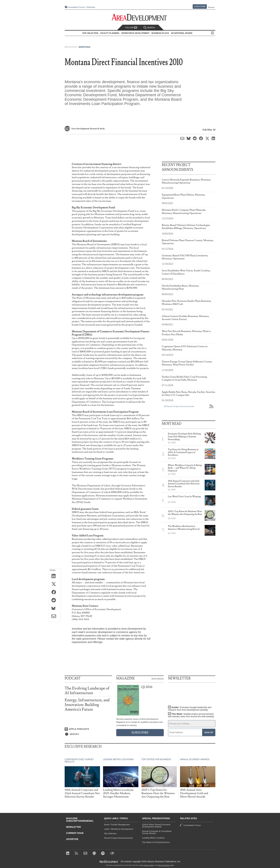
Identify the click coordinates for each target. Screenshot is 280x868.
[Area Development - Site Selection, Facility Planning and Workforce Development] (140, 17)
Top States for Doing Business (156, 842)
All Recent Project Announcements (179, 406)
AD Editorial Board (182, 33)
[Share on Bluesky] (55, 608)
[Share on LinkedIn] (55, 576)
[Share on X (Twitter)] (55, 584)
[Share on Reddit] (55, 600)
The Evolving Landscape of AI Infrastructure (87, 691)
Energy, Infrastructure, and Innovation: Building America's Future (87, 705)
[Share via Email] (55, 617)
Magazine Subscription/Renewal (80, 820)
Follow (131, 28)
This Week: (191, 715)
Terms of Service (164, 865)
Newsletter (73, 827)
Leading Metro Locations (153, 838)
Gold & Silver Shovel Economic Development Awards (156, 826)
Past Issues (158, 679)
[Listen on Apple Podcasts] (88, 729)
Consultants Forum (76, 7)
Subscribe (200, 6)
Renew (211, 7)
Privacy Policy (149, 865)
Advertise (91, 7)
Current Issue (75, 833)
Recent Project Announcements (118, 838)
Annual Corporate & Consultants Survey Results (157, 832)
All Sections (212, 33)
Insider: (190, 709)
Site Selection (110, 833)
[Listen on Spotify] (88, 734)
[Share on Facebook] (55, 592)
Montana (85, 47)
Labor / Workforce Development (119, 829)
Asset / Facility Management (117, 825)
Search (149, 28)
